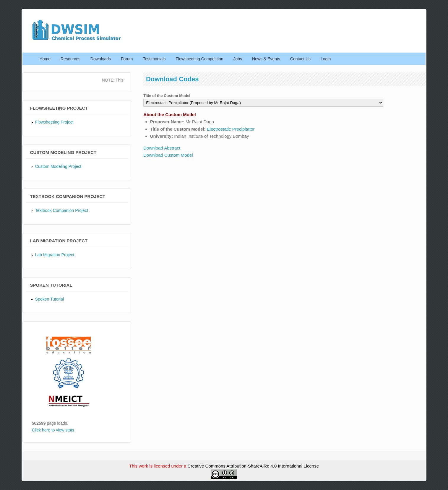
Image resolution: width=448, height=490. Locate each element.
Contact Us (300, 59)
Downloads (101, 59)
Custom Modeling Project (58, 166)
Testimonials (154, 59)
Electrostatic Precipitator (231, 129)
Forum (127, 59)
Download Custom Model (168, 155)
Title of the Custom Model (167, 96)
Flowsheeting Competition (199, 59)
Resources (70, 59)
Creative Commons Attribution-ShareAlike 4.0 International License (253, 466)
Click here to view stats (53, 430)
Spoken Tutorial (49, 299)
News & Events (266, 59)
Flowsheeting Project (54, 122)
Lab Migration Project (55, 255)
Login (326, 59)
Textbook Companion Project (62, 210)
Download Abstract (162, 148)
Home (45, 59)
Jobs (238, 59)
